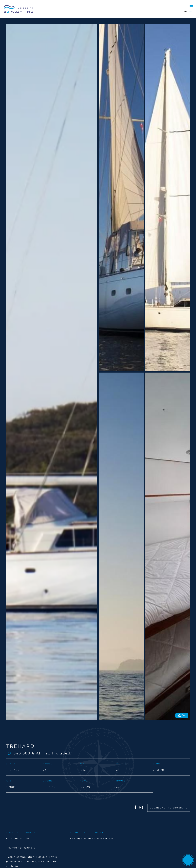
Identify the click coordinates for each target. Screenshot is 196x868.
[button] (191, 5)
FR (185, 11)
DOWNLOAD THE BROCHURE (169, 808)
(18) (182, 715)
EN (191, 11)
